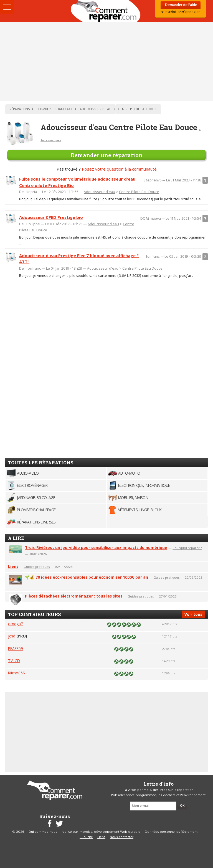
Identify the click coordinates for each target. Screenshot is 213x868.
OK (182, 806)
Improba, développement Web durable (110, 832)
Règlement (189, 832)
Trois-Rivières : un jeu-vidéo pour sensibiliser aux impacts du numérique (96, 547)
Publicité (86, 837)
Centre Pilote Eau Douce (139, 192)
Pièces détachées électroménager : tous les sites (74, 596)
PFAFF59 (16, 648)
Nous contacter (122, 837)
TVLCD (14, 661)
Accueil (106, 11)
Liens (13, 566)
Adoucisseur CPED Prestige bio (51, 217)
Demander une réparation (107, 155)
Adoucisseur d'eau (99, 192)
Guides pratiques (37, 567)
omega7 (16, 624)
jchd (12, 636)
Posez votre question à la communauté (119, 169)
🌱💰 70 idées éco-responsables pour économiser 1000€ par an (87, 577)
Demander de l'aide (181, 5)
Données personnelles (162, 832)
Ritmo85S (17, 673)
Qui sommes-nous (43, 832)
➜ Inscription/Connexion (181, 12)
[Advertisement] (106, 62)
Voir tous (193, 614)
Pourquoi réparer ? (187, 548)
